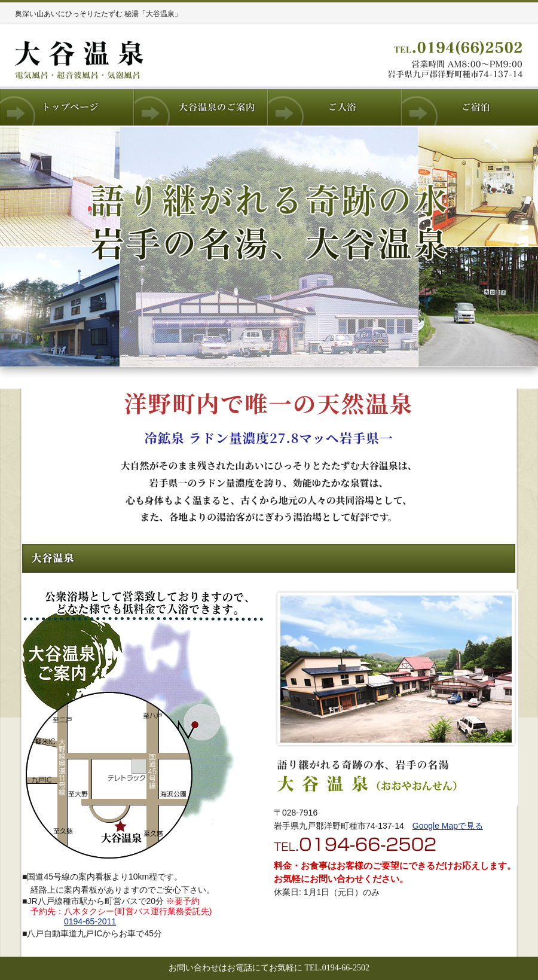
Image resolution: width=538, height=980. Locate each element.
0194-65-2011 (90, 921)
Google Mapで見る (448, 826)
